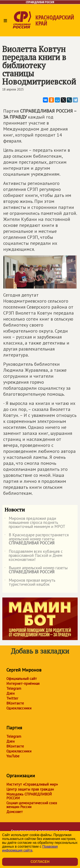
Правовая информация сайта (30, 848)
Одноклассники (19, 708)
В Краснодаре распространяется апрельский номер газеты (37, 539)
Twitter (12, 698)
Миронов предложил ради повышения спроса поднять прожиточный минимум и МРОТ (35, 523)
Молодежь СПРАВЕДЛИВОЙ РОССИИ (29, 796)
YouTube (13, 756)
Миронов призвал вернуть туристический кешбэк (30, 583)
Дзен (10, 693)
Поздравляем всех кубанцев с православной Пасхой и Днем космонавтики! (34, 556)
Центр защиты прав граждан (30, 789)
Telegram (14, 688)
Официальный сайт (22, 679)
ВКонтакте (15, 703)
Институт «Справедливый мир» (32, 784)
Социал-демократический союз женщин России (32, 805)
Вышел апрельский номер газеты (36, 570)
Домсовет (15, 812)
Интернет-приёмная (23, 684)
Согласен (40, 862)
